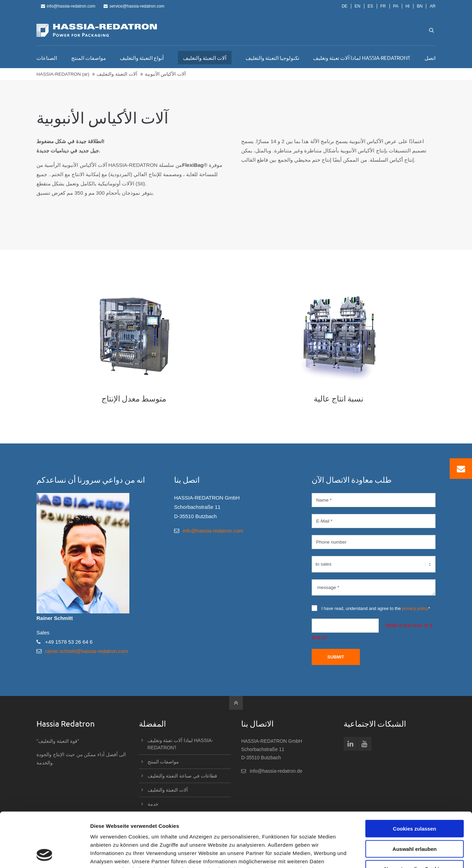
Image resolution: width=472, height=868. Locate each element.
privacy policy (415, 608)
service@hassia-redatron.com (134, 6)
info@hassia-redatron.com (68, 6)
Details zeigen (366, 854)
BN (420, 6)
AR (433, 6)
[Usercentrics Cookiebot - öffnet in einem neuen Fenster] (45, 855)
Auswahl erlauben (415, 798)
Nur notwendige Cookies (415, 818)
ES (371, 6)
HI (408, 6)
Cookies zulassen (415, 777)
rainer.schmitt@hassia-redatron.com (87, 651)
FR (383, 6)
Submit (336, 657)
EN (358, 6)
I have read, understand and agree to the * (371, 608)
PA (396, 6)
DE (345, 6)
